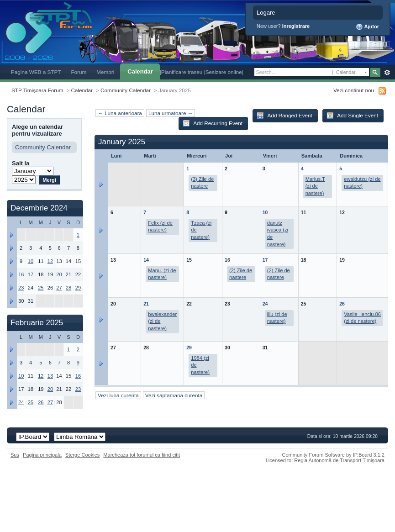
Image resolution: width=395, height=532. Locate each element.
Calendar (140, 71)
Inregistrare (296, 26)
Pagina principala (42, 455)
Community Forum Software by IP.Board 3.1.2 (333, 455)
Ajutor (367, 27)
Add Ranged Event (284, 116)
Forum (79, 72)
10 (265, 212)
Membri (105, 72)
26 (342, 304)
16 (227, 260)
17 (265, 260)
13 (50, 376)
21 (146, 304)
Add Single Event (352, 116)
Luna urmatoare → (171, 113)
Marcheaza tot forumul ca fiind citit (142, 455)
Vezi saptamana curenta (174, 395)
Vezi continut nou (354, 90)
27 (59, 288)
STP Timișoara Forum (37, 90)
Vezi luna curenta (118, 395)
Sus (15, 455)
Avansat (387, 73)
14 (146, 260)
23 (21, 288)
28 (68, 288)
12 (50, 261)
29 (189, 348)
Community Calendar (126, 90)
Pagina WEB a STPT (36, 72)
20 (59, 274)
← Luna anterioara (120, 113)
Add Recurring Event (213, 123)
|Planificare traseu (182, 72)
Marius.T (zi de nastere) (315, 186)
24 (265, 304)
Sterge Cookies (83, 455)
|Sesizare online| (224, 72)
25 (41, 288)
